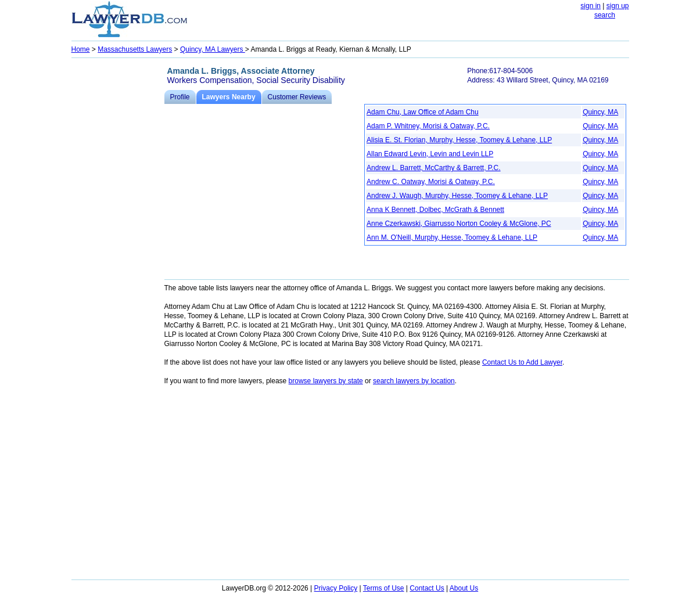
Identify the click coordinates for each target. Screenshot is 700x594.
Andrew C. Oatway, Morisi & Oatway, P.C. (431, 182)
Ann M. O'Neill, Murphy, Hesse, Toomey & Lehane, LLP (452, 237)
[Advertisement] (118, 236)
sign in (590, 6)
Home (81, 49)
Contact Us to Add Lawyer (522, 362)
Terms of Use (384, 588)
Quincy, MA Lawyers (213, 49)
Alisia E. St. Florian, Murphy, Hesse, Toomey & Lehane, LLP (459, 140)
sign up (618, 6)
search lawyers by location (414, 381)
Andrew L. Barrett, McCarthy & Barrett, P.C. (434, 168)
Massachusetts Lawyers (135, 49)
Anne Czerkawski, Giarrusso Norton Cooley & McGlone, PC (459, 224)
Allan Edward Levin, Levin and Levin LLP (430, 154)
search (605, 15)
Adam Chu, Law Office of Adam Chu (423, 112)
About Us (464, 588)
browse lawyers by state (326, 381)
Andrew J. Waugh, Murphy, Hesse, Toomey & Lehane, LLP (457, 196)
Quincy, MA (600, 112)
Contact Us (427, 588)
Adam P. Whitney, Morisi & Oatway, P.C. (428, 126)
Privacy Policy (336, 588)
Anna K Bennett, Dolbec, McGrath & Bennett (435, 210)
